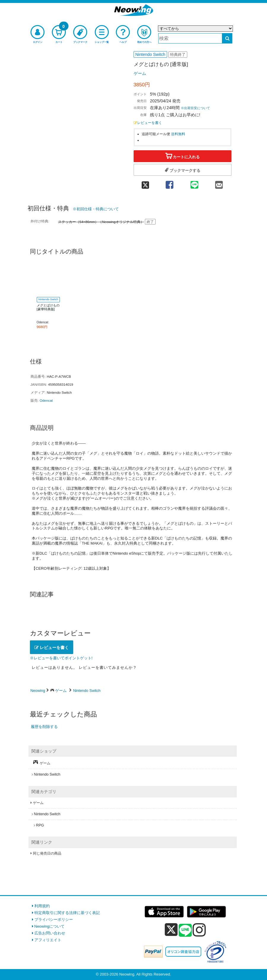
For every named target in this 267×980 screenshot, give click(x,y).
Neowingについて (50, 926)
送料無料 (178, 134)
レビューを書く (148, 123)
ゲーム (140, 73)
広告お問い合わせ (50, 933)
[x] (171, 930)
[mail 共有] (219, 183)
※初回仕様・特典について (96, 209)
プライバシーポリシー (54, 920)
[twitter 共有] (146, 183)
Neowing (38, 691)
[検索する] (227, 38)
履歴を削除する (44, 727)
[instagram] (199, 930)
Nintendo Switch (87, 691)
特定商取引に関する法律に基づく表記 (67, 913)
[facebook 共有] (170, 183)
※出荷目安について (195, 108)
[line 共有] (194, 183)
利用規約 (42, 906)
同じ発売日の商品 (47, 853)
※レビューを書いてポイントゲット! (61, 658)
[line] (185, 931)
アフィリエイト (48, 940)
